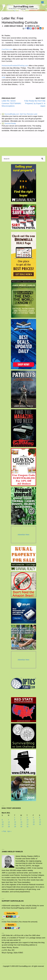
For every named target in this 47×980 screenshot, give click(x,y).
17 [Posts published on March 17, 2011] (28, 822)
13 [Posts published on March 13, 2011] (3, 822)
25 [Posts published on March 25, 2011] (34, 824)
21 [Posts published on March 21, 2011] (9, 824)
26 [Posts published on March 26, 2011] (40, 824)
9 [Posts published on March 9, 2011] (21, 820)
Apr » (9, 831)
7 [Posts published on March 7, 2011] (8, 820)
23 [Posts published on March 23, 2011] (21, 824)
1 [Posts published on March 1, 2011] (15, 818)
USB (4, 77)
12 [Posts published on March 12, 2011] (40, 820)
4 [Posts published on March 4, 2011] (33, 818)
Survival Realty (9, 123)
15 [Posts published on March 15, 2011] (15, 822)
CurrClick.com (7, 49)
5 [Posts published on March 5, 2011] (40, 818)
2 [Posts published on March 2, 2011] (21, 818)
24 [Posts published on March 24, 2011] (28, 824)
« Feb (4, 831)
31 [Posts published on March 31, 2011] (28, 827)
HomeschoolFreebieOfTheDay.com (15, 66)
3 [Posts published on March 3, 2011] (27, 818)
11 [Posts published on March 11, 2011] (34, 820)
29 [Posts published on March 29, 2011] (15, 827)
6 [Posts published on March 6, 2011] (2, 820)
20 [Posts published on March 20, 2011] (3, 824)
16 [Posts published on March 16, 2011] (21, 822)
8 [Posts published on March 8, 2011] (15, 820)
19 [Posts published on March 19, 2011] (40, 822)
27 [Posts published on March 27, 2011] (3, 827)
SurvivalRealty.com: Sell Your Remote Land (19, 114)
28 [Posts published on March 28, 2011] (9, 827)
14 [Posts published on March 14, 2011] (9, 822)
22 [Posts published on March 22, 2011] (15, 824)
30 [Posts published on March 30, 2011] (21, 827)
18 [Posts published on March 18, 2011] (34, 822)
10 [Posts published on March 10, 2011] (28, 820)
